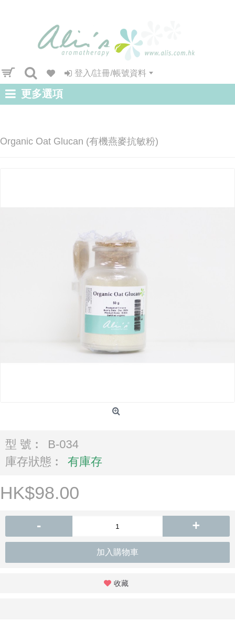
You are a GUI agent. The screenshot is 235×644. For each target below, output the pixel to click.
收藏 (121, 583)
